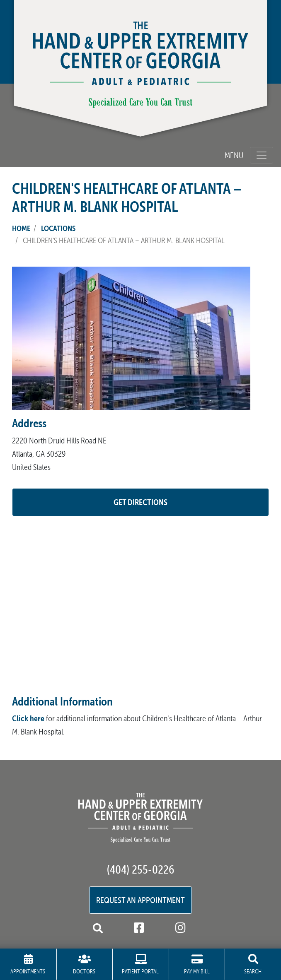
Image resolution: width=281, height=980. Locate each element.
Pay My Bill (197, 964)
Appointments (28, 964)
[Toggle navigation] (262, 155)
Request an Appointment (140, 900)
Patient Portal (140, 964)
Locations (58, 228)
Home (21, 228)
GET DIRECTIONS (140, 502)
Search (253, 964)
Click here (28, 718)
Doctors (85, 964)
